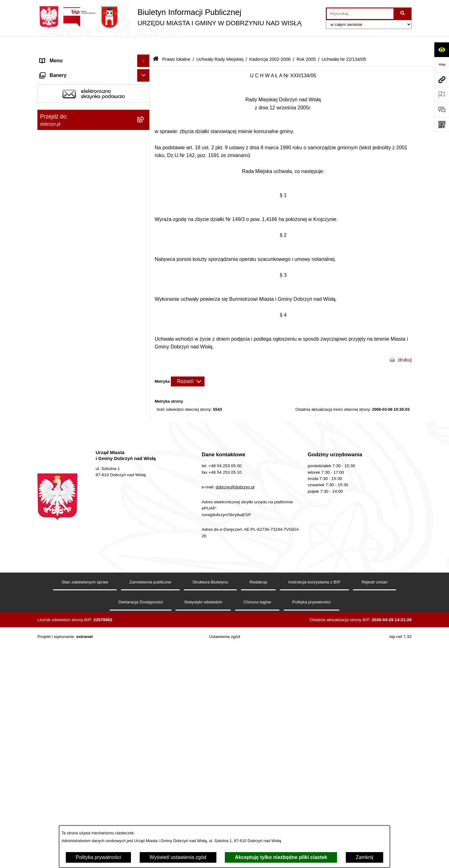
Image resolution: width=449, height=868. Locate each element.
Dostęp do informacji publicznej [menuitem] (74, 82)
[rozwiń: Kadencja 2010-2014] (145, 259)
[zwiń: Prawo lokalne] (145, 120)
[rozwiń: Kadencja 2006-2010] (145, 276)
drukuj (405, 344)
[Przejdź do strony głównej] (169, 17)
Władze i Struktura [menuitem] (60, 95)
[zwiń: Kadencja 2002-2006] (145, 292)
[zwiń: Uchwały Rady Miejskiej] (145, 193)
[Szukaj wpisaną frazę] (403, 14)
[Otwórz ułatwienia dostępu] (442, 50)
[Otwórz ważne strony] (442, 94)
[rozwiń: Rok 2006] (145, 309)
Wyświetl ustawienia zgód (178, 857)
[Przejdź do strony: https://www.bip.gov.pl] (442, 65)
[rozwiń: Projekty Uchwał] (145, 177)
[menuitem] (94, 136)
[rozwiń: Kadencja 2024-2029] (145, 210)
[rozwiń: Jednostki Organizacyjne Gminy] (145, 107)
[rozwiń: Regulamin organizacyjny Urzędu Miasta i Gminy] (145, 153)
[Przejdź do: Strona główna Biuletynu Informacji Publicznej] (156, 43)
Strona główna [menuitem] (56, 57)
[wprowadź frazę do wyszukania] (360, 14)
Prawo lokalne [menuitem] (56, 120)
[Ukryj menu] (143, 45)
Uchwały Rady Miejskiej (220, 43)
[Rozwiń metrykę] (188, 365)
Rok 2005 (306, 43)
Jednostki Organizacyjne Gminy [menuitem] (75, 107)
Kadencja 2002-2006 (270, 43)
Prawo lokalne (176, 43)
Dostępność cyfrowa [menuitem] (62, 70)
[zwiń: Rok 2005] (145, 325)
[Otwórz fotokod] (442, 124)
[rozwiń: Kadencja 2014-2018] (145, 243)
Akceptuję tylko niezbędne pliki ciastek (281, 857)
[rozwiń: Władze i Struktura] (145, 95)
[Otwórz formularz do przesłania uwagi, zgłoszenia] (442, 109)
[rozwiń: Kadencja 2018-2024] (145, 226)
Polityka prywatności (98, 857)
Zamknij (365, 857)
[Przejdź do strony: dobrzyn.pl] (442, 79)
